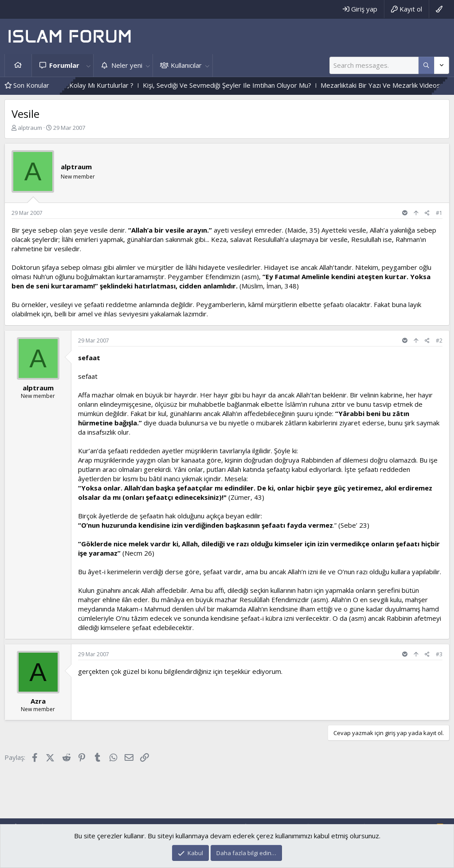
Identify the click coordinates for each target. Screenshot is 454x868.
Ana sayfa (18, 65)
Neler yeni (127, 65)
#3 (439, 654)
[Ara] (374, 65)
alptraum (30, 128)
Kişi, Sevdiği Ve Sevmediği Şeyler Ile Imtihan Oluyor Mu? (261, 85)
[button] (88, 65)
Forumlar (64, 65)
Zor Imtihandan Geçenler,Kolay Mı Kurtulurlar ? (97, 85)
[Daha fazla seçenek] (426, 65)
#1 (439, 213)
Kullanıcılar (186, 65)
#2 (439, 341)
